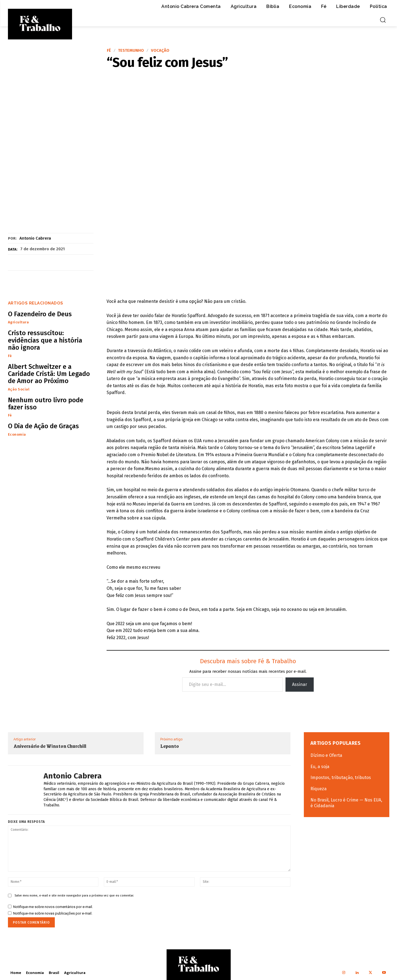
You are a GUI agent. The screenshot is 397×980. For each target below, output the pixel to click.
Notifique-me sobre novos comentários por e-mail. (53, 907)
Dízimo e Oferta (326, 755)
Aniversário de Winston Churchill (50, 746)
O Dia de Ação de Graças (43, 426)
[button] (383, 20)
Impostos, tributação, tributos (341, 778)
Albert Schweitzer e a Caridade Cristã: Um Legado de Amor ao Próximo (49, 374)
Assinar (300, 684)
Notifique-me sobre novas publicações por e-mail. (53, 913)
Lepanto (170, 746)
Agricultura (18, 322)
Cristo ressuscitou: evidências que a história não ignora (45, 340)
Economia (17, 434)
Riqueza (319, 789)
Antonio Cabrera (35, 238)
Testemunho (131, 51)
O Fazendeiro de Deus (40, 314)
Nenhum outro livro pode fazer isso (46, 404)
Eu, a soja (320, 767)
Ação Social (19, 389)
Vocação (160, 51)
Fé (109, 51)
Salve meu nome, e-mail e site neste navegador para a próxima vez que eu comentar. (74, 896)
